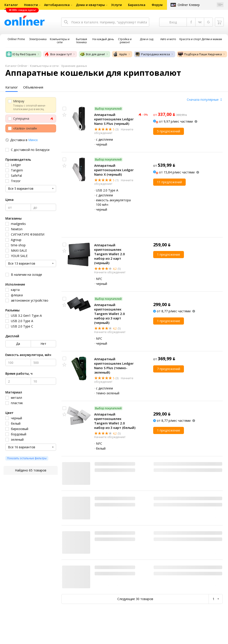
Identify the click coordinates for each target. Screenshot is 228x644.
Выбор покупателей (108, 109)
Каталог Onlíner (16, 66)
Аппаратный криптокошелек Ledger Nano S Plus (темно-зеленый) (114, 366)
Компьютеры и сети (44, 66)
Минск (33, 140)
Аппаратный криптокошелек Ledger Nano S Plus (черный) (114, 119)
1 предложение (169, 254)
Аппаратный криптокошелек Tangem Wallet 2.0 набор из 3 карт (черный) (110, 314)
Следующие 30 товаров (135, 599)
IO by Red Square (21, 54)
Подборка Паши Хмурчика (200, 54)
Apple (120, 54)
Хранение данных (74, 66)
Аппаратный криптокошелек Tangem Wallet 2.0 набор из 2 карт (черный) (110, 254)
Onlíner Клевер (189, 5)
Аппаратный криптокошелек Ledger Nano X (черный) (114, 170)
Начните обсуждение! (110, 272)
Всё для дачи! (92, 54)
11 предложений (169, 182)
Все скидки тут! (58, 54)
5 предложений (169, 131)
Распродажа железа (152, 54)
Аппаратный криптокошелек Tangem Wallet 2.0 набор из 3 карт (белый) (115, 421)
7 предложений (169, 369)
